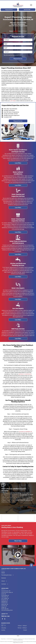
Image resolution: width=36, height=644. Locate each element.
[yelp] (5, 619)
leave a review (7, 500)
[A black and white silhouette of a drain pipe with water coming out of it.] (18, 193)
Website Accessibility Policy (18, 640)
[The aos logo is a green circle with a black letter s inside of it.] (26, 518)
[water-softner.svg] (18, 170)
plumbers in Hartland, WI (25, 374)
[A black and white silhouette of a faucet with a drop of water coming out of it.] (18, 262)
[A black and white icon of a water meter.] (18, 148)
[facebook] (2, 619)
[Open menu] (31, 5)
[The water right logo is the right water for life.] (10, 518)
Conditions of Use (21, 639)
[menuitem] (18, 572)
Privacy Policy (3, 639)
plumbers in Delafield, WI (25, 432)
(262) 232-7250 (5, 616)
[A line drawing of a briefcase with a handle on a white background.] (18, 239)
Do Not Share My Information (12, 639)
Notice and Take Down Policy (30, 639)
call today (13, 101)
